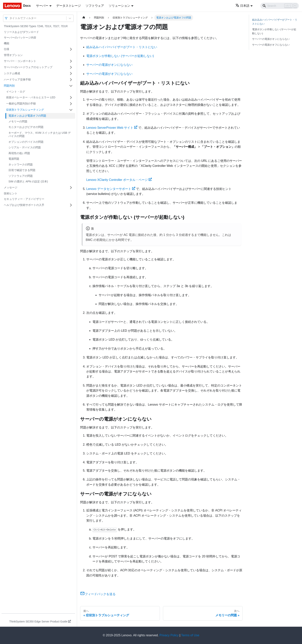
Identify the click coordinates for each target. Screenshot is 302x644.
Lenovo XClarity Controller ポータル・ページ (119, 180)
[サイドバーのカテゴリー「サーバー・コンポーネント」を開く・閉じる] (71, 61)
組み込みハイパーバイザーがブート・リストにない (122, 47)
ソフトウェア (95, 6)
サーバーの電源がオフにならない (109, 74)
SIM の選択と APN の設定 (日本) (28, 181)
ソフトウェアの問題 (21, 176)
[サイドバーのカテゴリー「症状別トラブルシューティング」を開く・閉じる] (71, 110)
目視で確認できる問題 (22, 170)
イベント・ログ (16, 92)
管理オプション (13, 55)
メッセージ (11, 187)
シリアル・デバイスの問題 (25, 147)
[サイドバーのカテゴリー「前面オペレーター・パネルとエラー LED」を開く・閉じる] (71, 98)
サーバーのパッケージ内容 (20, 38)
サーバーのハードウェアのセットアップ (28, 67)
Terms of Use (190, 635)
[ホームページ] (84, 18)
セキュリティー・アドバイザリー (24, 199)
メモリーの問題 (18, 121)
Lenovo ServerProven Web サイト (112, 128)
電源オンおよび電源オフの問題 (27, 116)
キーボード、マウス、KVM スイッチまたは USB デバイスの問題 (40, 134)
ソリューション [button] (119, 6)
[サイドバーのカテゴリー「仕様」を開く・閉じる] (71, 49)
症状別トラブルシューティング (25, 110)
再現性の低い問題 (19, 153)
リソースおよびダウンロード (21, 32)
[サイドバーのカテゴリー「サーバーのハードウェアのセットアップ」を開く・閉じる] (71, 67)
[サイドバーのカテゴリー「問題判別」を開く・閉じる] (71, 86)
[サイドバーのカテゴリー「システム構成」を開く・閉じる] (71, 74)
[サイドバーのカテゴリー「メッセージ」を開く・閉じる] (71, 188)
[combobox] (10, 18)
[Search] (280, 6)
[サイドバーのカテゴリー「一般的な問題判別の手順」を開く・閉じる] (71, 104)
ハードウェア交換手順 (17, 79)
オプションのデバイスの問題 (26, 142)
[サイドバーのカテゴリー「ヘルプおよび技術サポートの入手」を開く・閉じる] (71, 205)
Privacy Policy (169, 635)
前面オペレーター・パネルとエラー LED (31, 97)
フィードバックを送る (98, 594)
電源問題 (14, 159)
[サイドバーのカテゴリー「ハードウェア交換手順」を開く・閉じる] (71, 80)
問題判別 (9, 86)
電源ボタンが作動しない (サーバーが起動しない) (120, 56)
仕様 (7, 49)
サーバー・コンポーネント (20, 61)
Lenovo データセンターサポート (111, 189)
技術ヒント (11, 193)
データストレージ (69, 6)
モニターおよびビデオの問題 (26, 127)
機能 (7, 43)
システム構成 (12, 73)
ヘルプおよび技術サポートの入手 (24, 205)
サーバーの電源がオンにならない (109, 65)
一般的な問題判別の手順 (21, 104)
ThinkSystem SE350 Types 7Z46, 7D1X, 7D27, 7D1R (36, 26)
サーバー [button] (42, 6)
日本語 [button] (242, 6)
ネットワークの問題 (21, 165)
